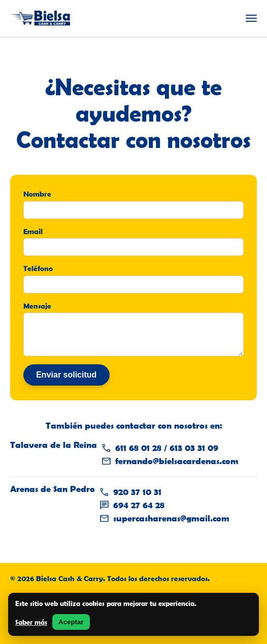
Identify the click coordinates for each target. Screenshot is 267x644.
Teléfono (38, 268)
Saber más (31, 622)
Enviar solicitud (66, 375)
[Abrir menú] (251, 18)
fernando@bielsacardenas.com (177, 461)
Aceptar (71, 622)
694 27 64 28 (139, 505)
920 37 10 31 (137, 492)
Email (33, 231)
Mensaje (37, 306)
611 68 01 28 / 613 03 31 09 (167, 448)
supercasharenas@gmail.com (171, 518)
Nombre (37, 194)
